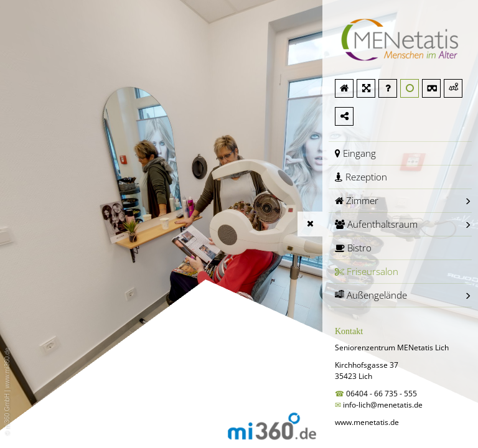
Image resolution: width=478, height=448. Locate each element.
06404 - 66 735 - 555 (382, 394)
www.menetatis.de (367, 422)
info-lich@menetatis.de (383, 405)
